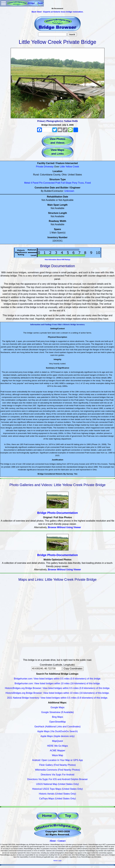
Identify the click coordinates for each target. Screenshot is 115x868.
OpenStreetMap (57, 722)
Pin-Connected (47, 183)
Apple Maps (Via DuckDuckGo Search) (57, 731)
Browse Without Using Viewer (64, 527)
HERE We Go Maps (58, 746)
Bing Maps (58, 717)
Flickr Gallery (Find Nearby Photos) (58, 765)
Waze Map (58, 755)
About (53, 841)
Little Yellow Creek (69, 167)
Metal (27, 183)
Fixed (88, 183)
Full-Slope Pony (69, 183)
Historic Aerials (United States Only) (57, 794)
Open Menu (4, 3)
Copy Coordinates (73, 669)
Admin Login (58, 861)
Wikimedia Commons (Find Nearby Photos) (58, 770)
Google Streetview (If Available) (57, 712)
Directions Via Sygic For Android (57, 775)
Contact (62, 841)
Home (47, 816)
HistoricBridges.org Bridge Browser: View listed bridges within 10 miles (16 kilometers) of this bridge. (57, 693)
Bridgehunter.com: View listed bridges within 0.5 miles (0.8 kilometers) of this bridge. (57, 679)
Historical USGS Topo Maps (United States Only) (57, 789)
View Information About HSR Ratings (57, 260)
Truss (81, 183)
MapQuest (58, 741)
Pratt (58, 183)
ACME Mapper (57, 750)
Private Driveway (45, 167)
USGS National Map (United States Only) (57, 784)
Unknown (69, 191)
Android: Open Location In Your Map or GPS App (57, 760)
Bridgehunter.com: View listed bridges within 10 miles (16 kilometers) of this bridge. (58, 683)
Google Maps (57, 707)
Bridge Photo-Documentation (58, 513)
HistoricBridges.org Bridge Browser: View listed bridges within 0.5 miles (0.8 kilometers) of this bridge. (58, 688)
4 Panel (34, 183)
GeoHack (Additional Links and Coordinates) (58, 727)
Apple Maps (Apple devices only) (57, 736)
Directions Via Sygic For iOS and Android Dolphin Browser (57, 779)
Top (68, 816)
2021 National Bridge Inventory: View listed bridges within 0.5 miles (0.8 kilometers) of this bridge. (57, 698)
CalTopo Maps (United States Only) (57, 799)
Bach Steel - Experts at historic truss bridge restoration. (57, 12)
